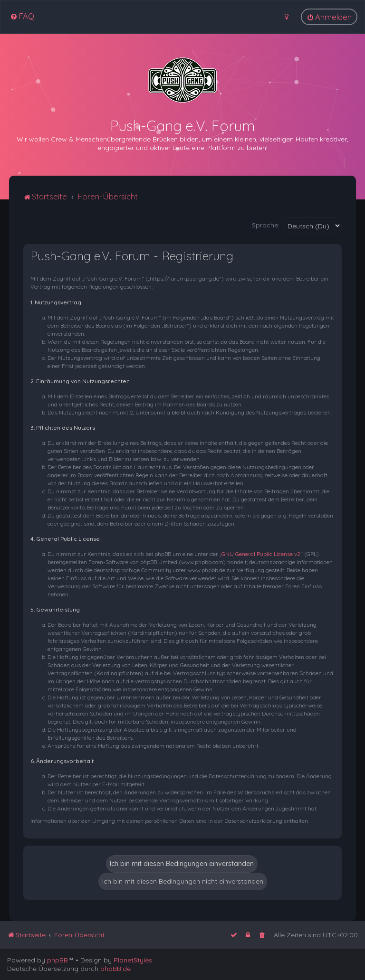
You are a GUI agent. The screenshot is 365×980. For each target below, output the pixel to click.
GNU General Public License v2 (261, 554)
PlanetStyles (133, 960)
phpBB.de (115, 969)
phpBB (58, 960)
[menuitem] (22, 16)
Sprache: (266, 225)
